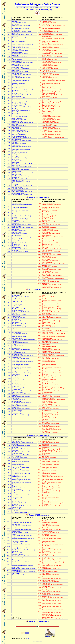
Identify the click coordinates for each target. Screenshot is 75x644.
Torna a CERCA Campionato (39, 197)
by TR (27, 639)
